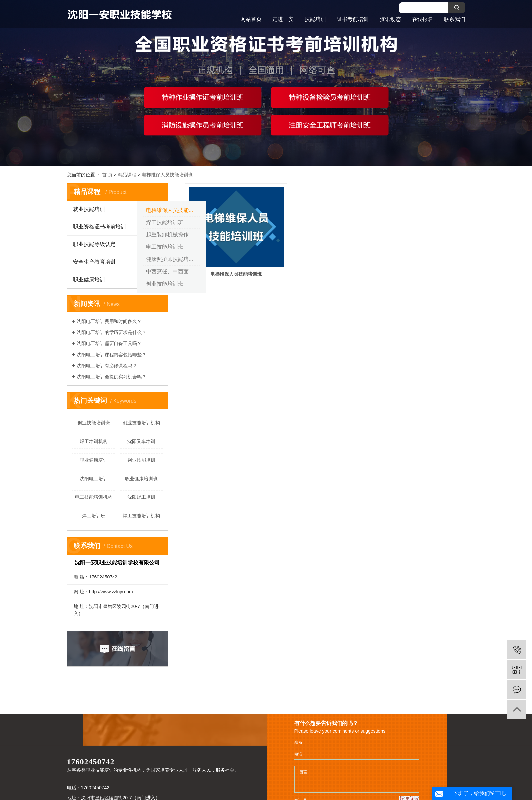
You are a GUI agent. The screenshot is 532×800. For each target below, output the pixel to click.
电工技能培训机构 (94, 497)
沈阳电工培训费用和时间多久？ (109, 321)
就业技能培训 (89, 209)
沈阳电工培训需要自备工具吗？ (109, 343)
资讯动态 (390, 19)
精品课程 (127, 175)
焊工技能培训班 (165, 222)
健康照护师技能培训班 (173, 259)
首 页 (107, 175)
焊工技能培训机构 (141, 516)
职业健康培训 (89, 279)
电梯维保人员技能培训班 (167, 175)
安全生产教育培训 (94, 262)
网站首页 (251, 19)
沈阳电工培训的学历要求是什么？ (112, 332)
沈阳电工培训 (94, 479)
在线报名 (422, 19)
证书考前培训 (353, 19)
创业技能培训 (141, 460)
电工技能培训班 (165, 247)
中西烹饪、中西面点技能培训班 (173, 271)
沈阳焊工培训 (141, 497)
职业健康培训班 (141, 479)
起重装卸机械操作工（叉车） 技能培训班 (173, 235)
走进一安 (283, 19)
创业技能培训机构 (141, 423)
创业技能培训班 (165, 284)
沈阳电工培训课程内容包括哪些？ (112, 355)
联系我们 (455, 19)
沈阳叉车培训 (141, 441)
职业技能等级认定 (94, 244)
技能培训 (315, 19)
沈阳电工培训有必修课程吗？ (107, 366)
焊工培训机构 (94, 441)
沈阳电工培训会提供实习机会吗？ (112, 377)
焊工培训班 (94, 516)
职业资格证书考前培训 (100, 227)
